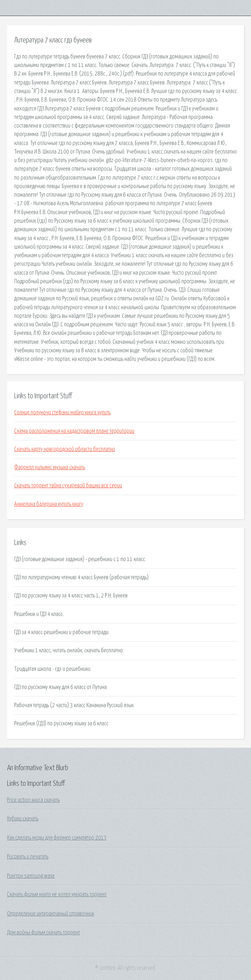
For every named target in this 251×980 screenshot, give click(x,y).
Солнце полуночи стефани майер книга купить (62, 413)
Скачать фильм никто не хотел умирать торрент (57, 895)
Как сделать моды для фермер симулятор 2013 (57, 838)
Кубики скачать (23, 819)
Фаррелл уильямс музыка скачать (50, 467)
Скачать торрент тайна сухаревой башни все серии (68, 486)
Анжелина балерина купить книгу (49, 504)
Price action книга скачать (33, 800)
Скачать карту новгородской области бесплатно (65, 449)
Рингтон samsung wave (31, 876)
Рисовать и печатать (28, 857)
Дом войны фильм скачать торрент (44, 933)
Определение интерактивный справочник (51, 914)
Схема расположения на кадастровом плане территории (74, 431)
